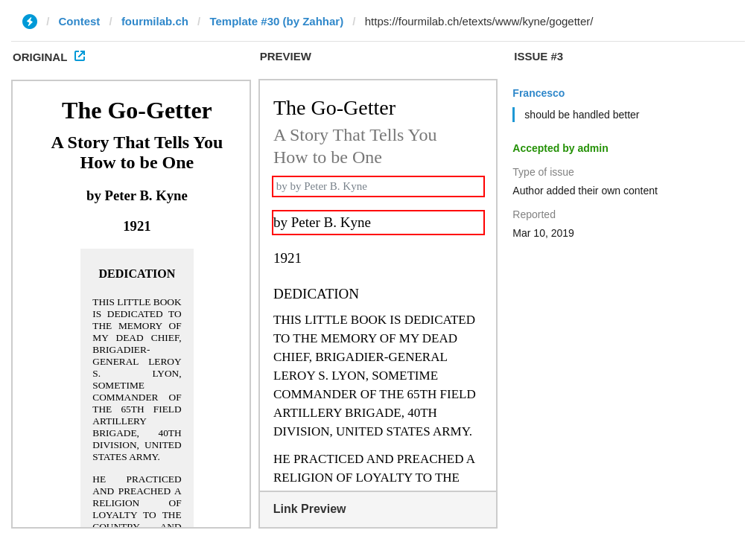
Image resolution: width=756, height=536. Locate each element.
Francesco (539, 93)
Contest (80, 21)
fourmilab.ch (155, 21)
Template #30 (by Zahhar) (276, 21)
